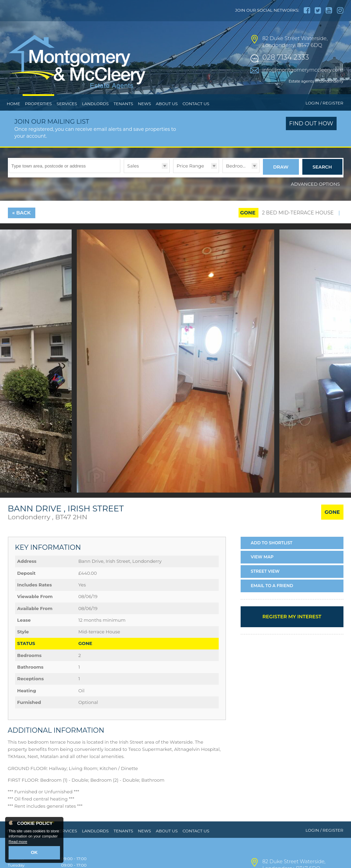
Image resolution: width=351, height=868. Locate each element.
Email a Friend (272, 598)
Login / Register (324, 117)
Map (262, 569)
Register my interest (292, 629)
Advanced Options (316, 196)
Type (124, 187)
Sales (133, 180)
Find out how (311, 138)
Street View (265, 584)
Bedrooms (238, 180)
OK (34, 853)
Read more (18, 843)
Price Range (190, 180)
